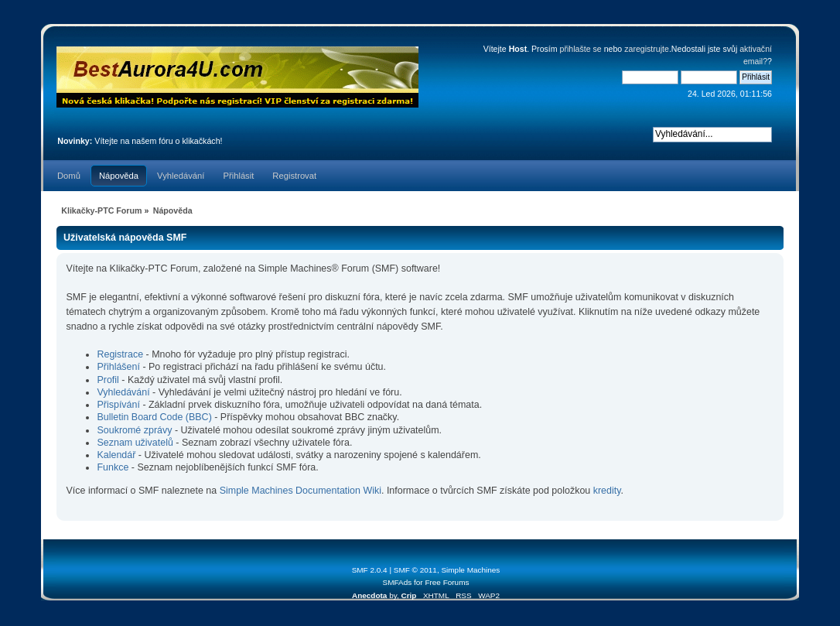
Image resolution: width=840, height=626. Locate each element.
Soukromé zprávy (134, 430)
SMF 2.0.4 (370, 570)
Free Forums (447, 582)
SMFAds (398, 582)
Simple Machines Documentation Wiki (300, 491)
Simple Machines (470, 570)
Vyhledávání (123, 392)
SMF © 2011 (415, 570)
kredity (607, 491)
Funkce (113, 467)
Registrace (120, 354)
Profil (108, 380)
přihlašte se (581, 49)
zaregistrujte (647, 49)
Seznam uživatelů (135, 443)
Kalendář (116, 455)
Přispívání (118, 405)
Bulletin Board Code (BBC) (155, 417)
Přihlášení (118, 367)
